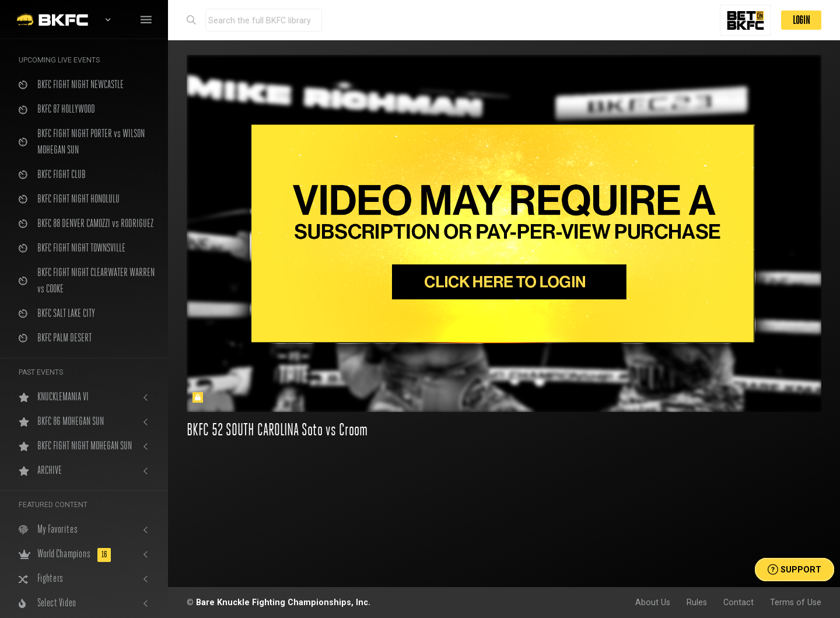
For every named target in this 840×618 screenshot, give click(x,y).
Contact (738, 602)
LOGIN (801, 20)
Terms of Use (796, 602)
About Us (653, 602)
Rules (697, 602)
